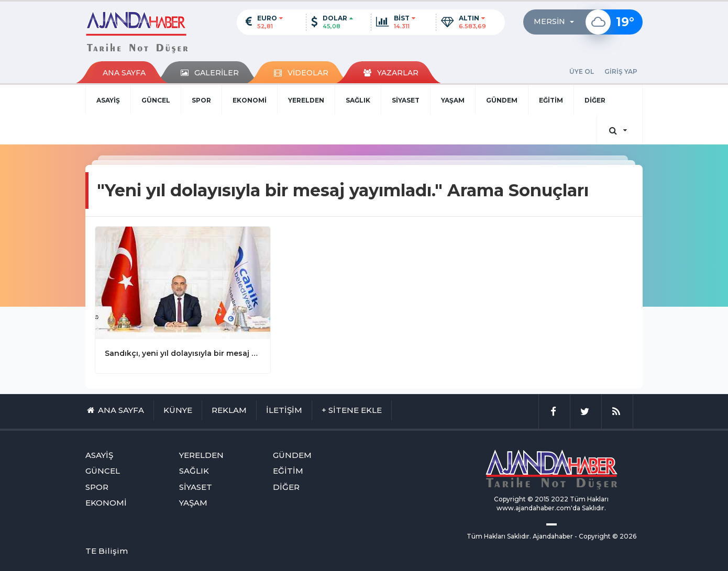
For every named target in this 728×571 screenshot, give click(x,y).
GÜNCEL (156, 100)
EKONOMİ (250, 100)
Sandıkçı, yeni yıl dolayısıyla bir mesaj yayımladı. (183, 353)
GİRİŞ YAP (621, 71)
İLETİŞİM (284, 410)
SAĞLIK (358, 100)
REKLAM (229, 410)
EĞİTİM (551, 100)
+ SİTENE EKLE (352, 410)
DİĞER (595, 100)
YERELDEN (306, 100)
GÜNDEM (502, 100)
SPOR (201, 100)
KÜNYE (178, 410)
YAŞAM (453, 100)
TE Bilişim (107, 551)
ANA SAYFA (124, 73)
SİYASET (406, 100)
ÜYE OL (582, 71)
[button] (557, 22)
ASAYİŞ (108, 100)
